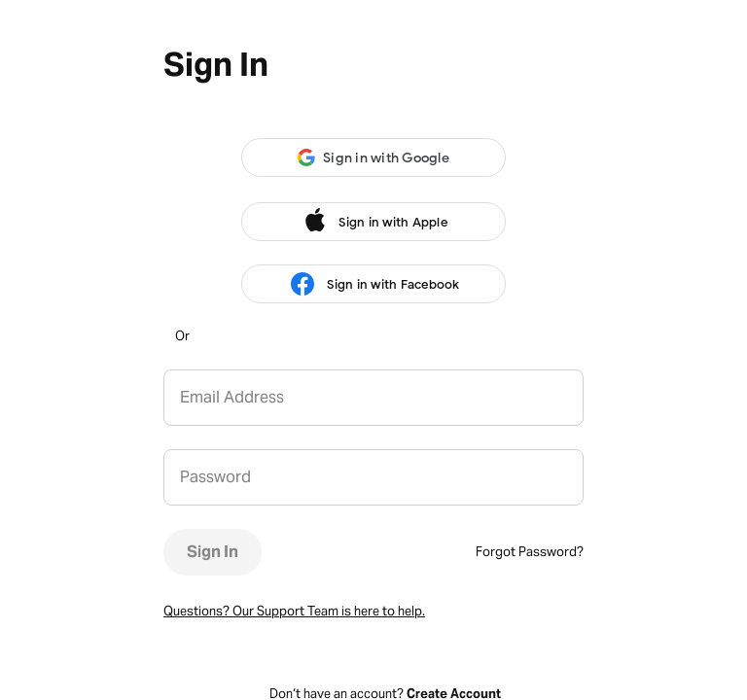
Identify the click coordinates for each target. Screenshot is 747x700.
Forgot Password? (530, 552)
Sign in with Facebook (373, 284)
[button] (373, 157)
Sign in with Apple (373, 222)
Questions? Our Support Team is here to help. (294, 611)
